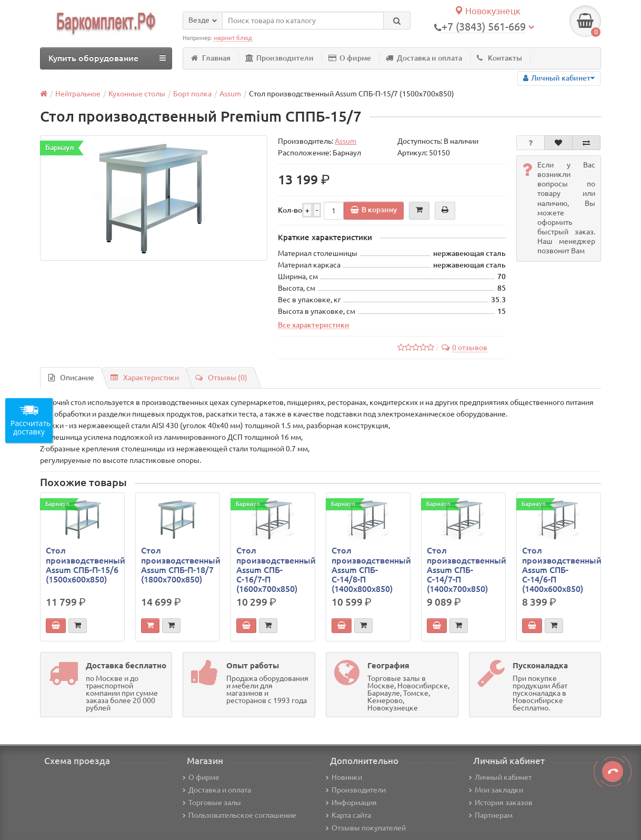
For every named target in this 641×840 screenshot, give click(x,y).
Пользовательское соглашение (239, 815)
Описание (71, 378)
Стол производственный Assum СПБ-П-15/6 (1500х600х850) (82, 565)
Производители (279, 58)
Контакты (499, 58)
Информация (351, 803)
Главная (211, 58)
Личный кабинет (500, 777)
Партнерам (491, 815)
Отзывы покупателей (366, 828)
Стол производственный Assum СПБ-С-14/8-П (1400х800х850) (368, 570)
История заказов (501, 803)
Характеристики (145, 378)
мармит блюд (233, 38)
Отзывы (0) (221, 378)
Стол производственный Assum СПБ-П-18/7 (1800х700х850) (178, 565)
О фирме (350, 58)
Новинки (344, 777)
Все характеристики (314, 325)
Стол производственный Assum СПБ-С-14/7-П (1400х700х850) (463, 570)
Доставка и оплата (424, 58)
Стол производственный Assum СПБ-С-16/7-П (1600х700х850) (273, 570)
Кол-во (290, 210)
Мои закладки (496, 790)
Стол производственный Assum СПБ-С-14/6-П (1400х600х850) (559, 570)
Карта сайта (348, 815)
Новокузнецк (487, 11)
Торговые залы (212, 803)
